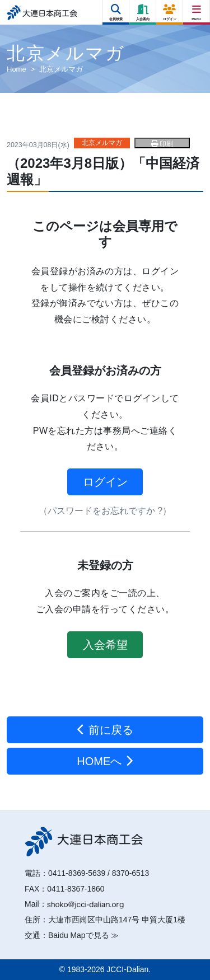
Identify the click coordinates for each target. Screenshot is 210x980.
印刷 (162, 144)
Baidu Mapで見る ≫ (83, 935)
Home (17, 69)
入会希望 (105, 645)
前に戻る (105, 730)
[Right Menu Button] (197, 10)
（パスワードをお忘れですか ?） (105, 511)
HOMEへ (105, 761)
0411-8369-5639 (77, 873)
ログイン (105, 482)
